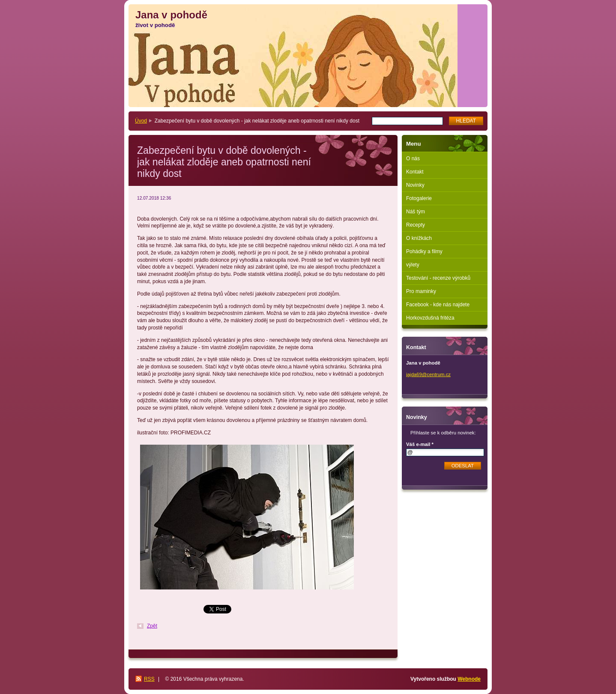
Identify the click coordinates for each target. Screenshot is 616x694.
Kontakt (415, 172)
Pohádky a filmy (424, 251)
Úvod (141, 121)
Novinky (415, 185)
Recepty (416, 225)
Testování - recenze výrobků (438, 278)
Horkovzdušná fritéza (430, 318)
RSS (149, 679)
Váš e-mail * (420, 444)
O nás (413, 159)
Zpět (152, 626)
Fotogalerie (419, 198)
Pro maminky (421, 291)
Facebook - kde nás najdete (438, 305)
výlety (413, 265)
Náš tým (416, 212)
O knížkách (419, 238)
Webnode (469, 679)
